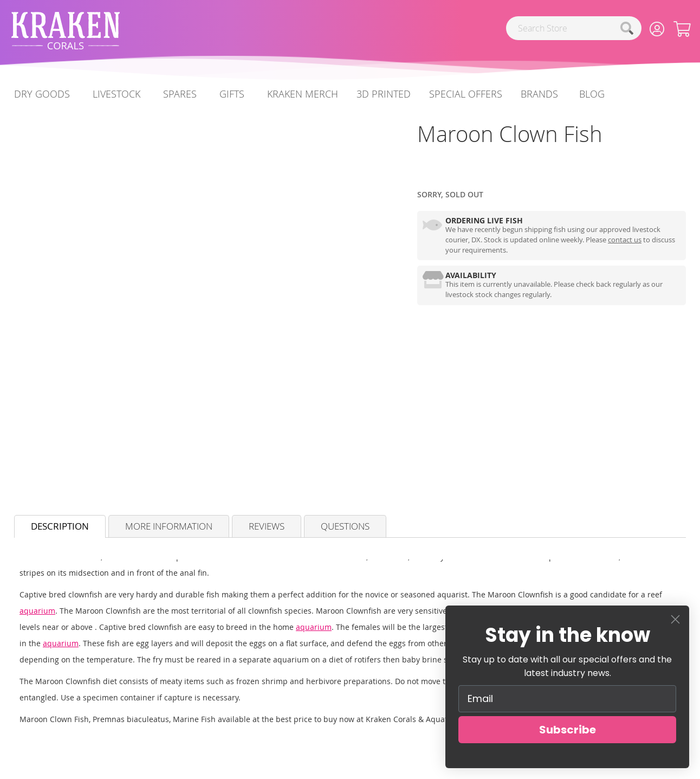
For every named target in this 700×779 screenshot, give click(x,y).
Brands (539, 94)
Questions (345, 526)
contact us (625, 240)
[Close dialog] (675, 619)
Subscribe (568, 730)
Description (60, 526)
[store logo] (66, 31)
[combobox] (574, 28)
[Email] (567, 699)
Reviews (267, 526)
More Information (169, 526)
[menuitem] (592, 94)
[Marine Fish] (417, 173)
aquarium (37, 611)
